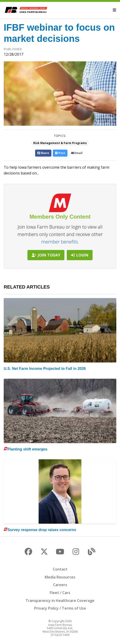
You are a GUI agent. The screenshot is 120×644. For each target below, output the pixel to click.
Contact (60, 569)
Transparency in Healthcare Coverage (60, 601)
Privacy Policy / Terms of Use (60, 608)
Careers (60, 585)
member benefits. (60, 242)
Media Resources (60, 577)
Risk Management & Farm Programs (60, 143)
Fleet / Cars (60, 593)
